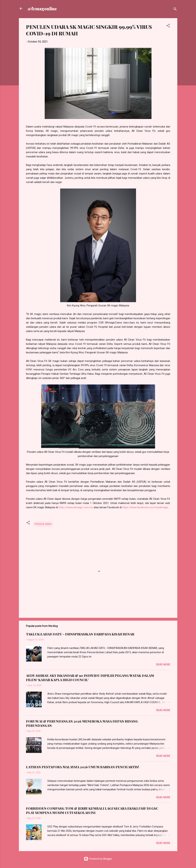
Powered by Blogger (98, 859)
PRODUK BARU (43, 524)
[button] (168, 26)
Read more (163, 665)
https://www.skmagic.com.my (76, 507)
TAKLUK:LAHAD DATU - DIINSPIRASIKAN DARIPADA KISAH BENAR (80, 634)
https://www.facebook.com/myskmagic (145, 507)
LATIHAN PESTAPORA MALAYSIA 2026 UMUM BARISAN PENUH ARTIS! (82, 767)
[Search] (175, 10)
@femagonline (42, 9)
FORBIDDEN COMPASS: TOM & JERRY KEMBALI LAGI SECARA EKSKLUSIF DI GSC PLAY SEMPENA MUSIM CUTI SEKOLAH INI (92, 811)
